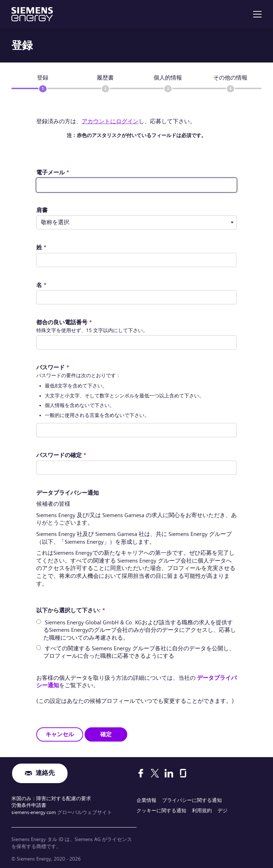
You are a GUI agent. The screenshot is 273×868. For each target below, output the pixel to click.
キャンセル (60, 734)
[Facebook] (141, 773)
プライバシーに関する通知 (192, 800)
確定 (106, 734)
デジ (223, 810)
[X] (155, 773)
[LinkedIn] (169, 773)
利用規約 (202, 810)
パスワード (53, 367)
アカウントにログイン (110, 121)
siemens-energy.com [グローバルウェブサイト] (34, 812)
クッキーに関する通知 (161, 810)
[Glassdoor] (183, 773)
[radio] (39, 622)
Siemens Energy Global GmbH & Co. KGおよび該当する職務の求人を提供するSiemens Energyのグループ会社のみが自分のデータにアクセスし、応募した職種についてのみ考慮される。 (140, 630)
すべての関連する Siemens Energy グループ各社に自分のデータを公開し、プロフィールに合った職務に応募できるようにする (139, 652)
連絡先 (45, 773)
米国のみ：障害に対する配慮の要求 (51, 798)
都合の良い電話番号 (64, 322)
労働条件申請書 (29, 805)
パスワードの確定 (61, 455)
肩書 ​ (42, 210)
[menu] (257, 14)
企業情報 (146, 800)
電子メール (53, 172)
